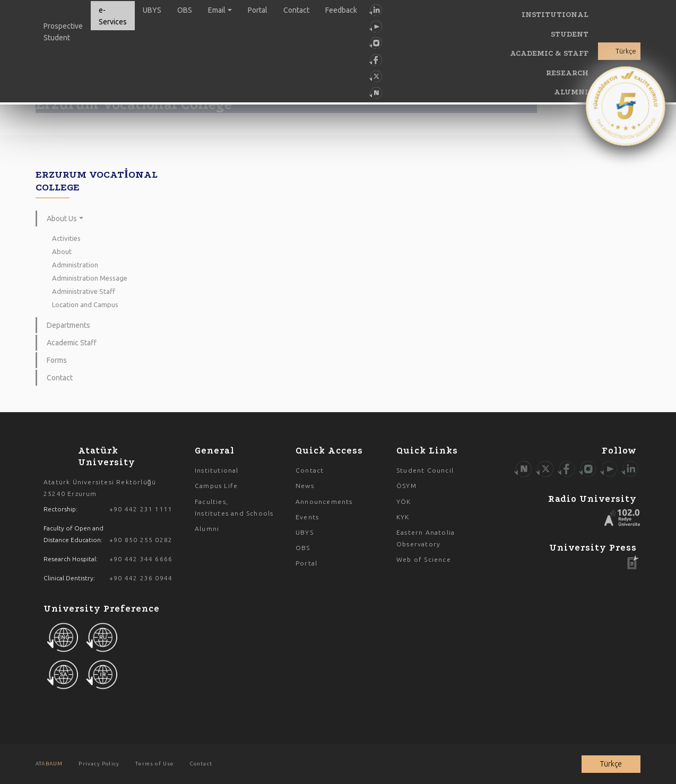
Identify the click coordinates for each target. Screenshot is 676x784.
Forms (57, 360)
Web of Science (424, 559)
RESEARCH (567, 73)
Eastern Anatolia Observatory (426, 538)
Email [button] (217, 10)
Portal (258, 10)
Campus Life (216, 486)
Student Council (425, 470)
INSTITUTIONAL (555, 15)
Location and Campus (85, 304)
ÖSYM (406, 486)
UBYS (152, 10)
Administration (75, 265)
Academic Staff (72, 343)
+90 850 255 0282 (141, 540)
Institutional (217, 470)
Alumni (207, 529)
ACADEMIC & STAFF (549, 53)
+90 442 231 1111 (141, 509)
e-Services (113, 16)
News (305, 486)
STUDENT (570, 34)
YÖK (404, 502)
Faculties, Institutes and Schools (234, 507)
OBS (185, 10)
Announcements (324, 502)
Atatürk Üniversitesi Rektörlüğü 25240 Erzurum (100, 488)
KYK (403, 517)
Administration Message (90, 278)
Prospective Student (63, 32)
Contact (296, 10)
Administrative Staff (84, 291)
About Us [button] (62, 219)
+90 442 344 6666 (141, 559)
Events (307, 517)
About (62, 251)
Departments (68, 325)
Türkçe (626, 51)
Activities (66, 238)
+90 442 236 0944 (141, 578)
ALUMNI (571, 92)
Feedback (341, 10)
